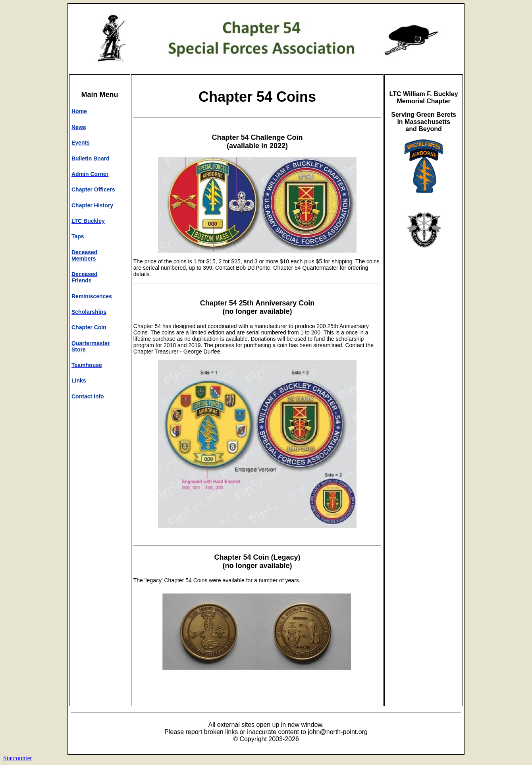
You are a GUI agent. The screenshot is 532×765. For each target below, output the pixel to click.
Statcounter (18, 758)
